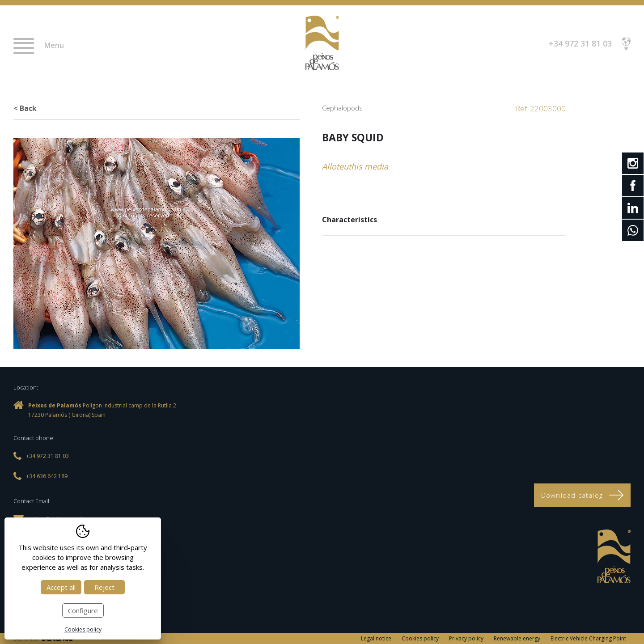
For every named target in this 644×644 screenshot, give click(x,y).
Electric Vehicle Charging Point (588, 638)
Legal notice (376, 638)
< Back (25, 108)
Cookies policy (420, 638)
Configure (83, 610)
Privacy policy (466, 638)
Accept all (61, 587)
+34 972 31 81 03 (580, 43)
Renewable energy (517, 638)
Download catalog (582, 495)
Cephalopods (342, 108)
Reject (104, 587)
